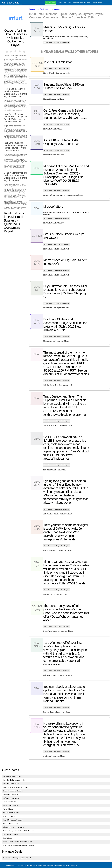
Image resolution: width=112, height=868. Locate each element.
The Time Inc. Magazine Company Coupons (19, 845)
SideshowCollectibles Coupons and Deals (58, 385)
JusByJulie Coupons (10, 802)
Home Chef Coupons (10, 805)
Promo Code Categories (82, 3)
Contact (33, 865)
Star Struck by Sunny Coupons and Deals (58, 513)
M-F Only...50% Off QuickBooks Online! (17, 858)
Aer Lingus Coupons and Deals (54, 756)
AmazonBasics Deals (11, 824)
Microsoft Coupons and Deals (54, 99)
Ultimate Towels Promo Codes (14, 827)
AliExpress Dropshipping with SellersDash (64, 865)
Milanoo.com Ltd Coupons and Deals (56, 249)
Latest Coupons (97, 3)
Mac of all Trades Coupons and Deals (56, 73)
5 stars (24, 52)
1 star (7, 52)
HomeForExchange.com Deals (14, 780)
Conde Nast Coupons (11, 834)
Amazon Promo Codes (11, 813)
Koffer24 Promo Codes (11, 798)
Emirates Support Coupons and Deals (57, 712)
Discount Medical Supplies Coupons (16, 787)
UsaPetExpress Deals (11, 795)
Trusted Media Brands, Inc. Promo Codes (18, 842)
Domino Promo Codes (11, 784)
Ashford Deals (8, 809)
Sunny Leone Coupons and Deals (55, 594)
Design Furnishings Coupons (13, 791)
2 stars (11, 52)
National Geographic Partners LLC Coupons (19, 831)
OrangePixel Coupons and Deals (55, 469)
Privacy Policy (41, 865)
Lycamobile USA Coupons (12, 776)
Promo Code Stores (65, 3)
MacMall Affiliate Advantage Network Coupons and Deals (63, 195)
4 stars (20, 52)
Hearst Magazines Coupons (13, 820)
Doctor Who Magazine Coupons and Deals (58, 550)
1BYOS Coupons (9, 816)
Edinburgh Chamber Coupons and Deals (57, 675)
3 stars (16, 52)
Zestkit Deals (8, 838)
